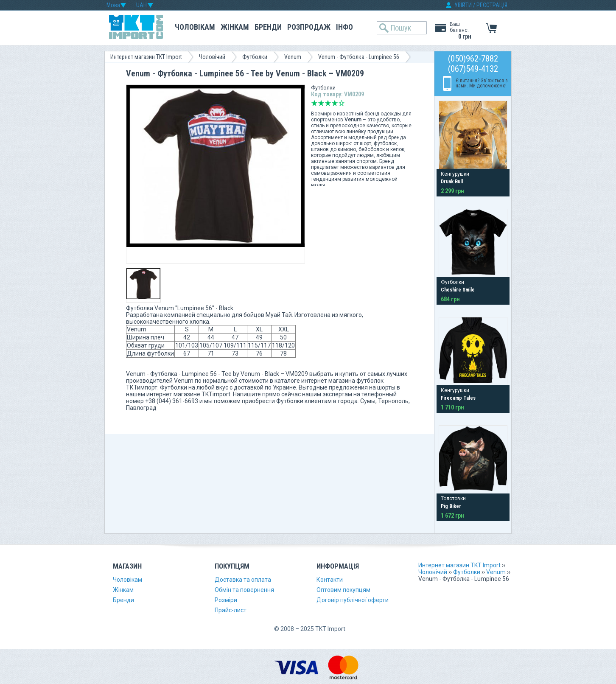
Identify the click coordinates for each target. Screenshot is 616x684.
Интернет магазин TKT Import (146, 57)
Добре (335, 103)
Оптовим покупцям (343, 590)
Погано (321, 103)
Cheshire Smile (458, 290)
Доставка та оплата (243, 580)
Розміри (226, 600)
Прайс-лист (231, 610)
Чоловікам (195, 27)
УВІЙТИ (463, 5)
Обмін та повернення (244, 590)
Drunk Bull (452, 182)
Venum (293, 57)
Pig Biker (451, 506)
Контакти (330, 580)
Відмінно (342, 103)
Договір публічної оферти (353, 600)
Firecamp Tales (458, 398)
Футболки (255, 57)
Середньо (328, 103)
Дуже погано (314, 103)
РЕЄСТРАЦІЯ (492, 5)
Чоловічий (212, 57)
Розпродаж (309, 27)
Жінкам (235, 27)
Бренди (268, 27)
